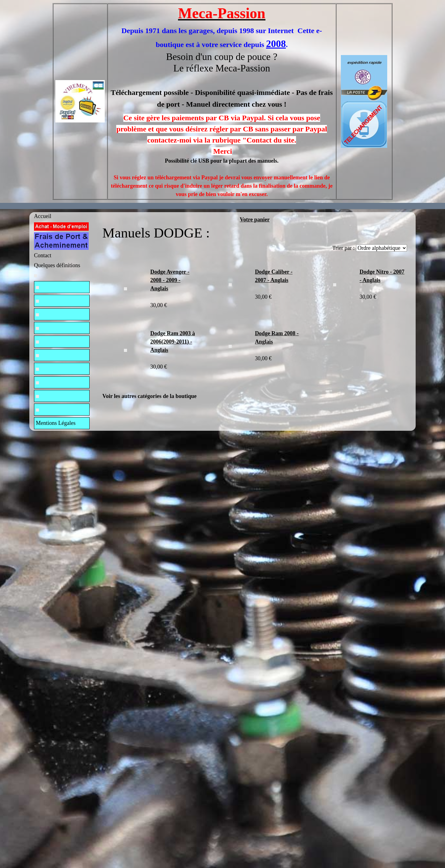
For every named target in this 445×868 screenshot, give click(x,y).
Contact (43, 255)
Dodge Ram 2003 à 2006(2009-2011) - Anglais (173, 342)
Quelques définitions (57, 265)
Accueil (43, 216)
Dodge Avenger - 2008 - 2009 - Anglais (170, 280)
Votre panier (255, 220)
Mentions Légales (56, 423)
